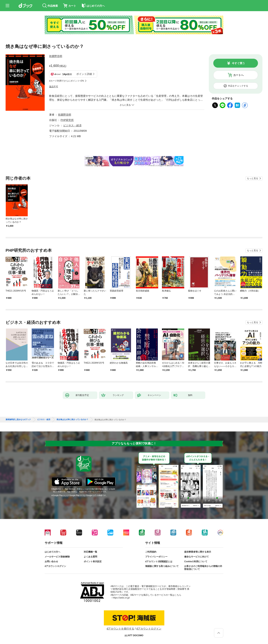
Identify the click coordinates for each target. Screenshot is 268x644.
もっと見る (253, 178)
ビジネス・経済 (72, 125)
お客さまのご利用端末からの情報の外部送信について (203, 568)
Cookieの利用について (196, 562)
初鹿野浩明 (56, 56)
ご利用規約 (151, 552)
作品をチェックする (238, 86)
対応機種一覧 (90, 552)
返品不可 (54, 87)
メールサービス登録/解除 (57, 557)
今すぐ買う (238, 63)
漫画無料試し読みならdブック (18, 420)
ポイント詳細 (84, 74)
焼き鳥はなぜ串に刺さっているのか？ (72, 420)
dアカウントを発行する (120, 629)
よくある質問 (90, 557)
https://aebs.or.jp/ (121, 598)
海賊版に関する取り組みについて (162, 566)
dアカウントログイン (55, 566)
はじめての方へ (52, 552)
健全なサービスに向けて (197, 557)
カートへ (238, 75)
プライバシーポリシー (156, 557)
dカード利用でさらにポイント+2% (67, 81)
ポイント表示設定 (93, 562)
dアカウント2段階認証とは (159, 562)
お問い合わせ (51, 562)
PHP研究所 (67, 120)
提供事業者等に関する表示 (198, 552)
